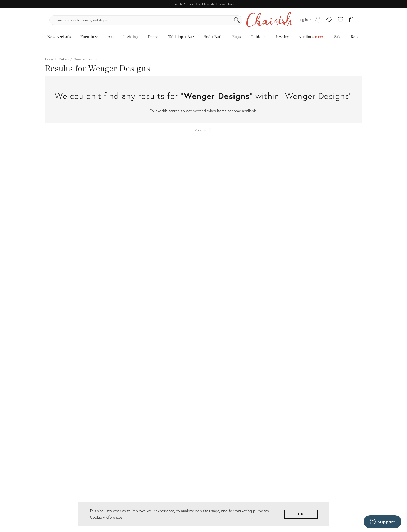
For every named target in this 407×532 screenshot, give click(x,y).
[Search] (263, 22)
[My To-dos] (318, 22)
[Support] (383, 522)
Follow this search (165, 115)
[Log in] (305, 22)
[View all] (204, 134)
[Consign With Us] (329, 22)
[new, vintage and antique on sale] (338, 41)
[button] (341, 22)
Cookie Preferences (106, 517)
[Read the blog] (355, 41)
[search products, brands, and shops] (203, 22)
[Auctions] (312, 41)
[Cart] (352, 22)
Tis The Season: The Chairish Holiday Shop (203, 4)
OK (301, 514)
